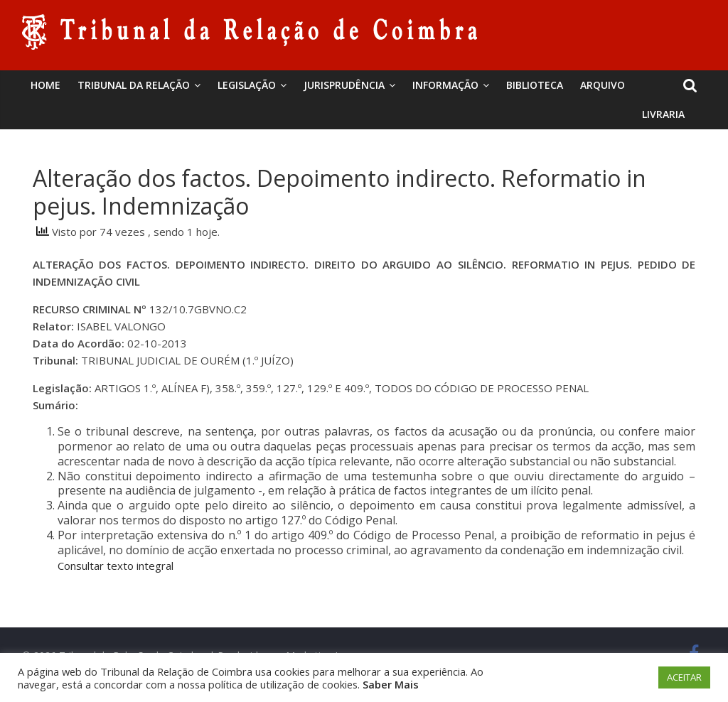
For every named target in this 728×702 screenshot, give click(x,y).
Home (45, 85)
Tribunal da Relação (134, 85)
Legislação (247, 85)
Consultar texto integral (116, 566)
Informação (445, 85)
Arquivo (603, 85)
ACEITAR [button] (684, 677)
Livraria (663, 114)
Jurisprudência (344, 85)
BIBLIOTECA (535, 85)
